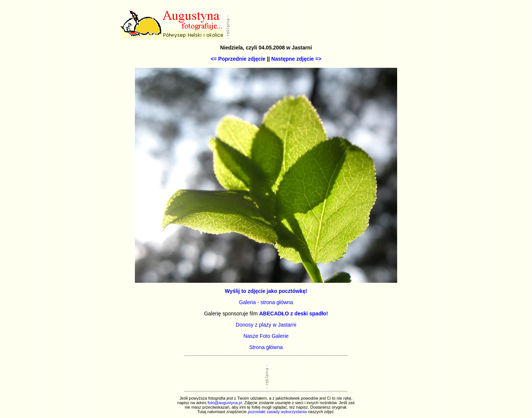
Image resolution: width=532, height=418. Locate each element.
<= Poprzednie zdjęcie (238, 59)
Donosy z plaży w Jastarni (266, 325)
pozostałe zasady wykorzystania (277, 412)
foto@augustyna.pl (225, 403)
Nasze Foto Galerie (266, 336)
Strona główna (266, 347)
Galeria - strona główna (266, 302)
